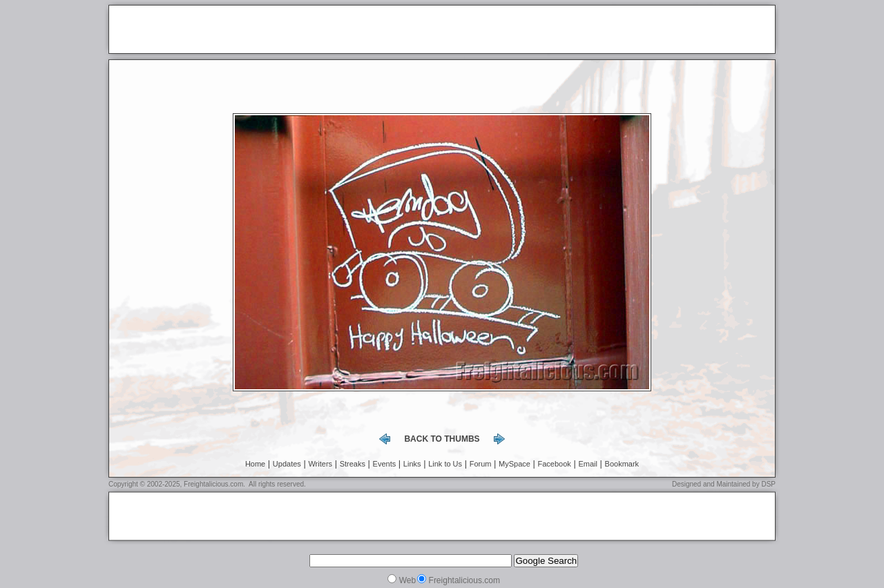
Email (588, 464)
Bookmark (622, 464)
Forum (481, 464)
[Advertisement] (276, 30)
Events (385, 464)
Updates (287, 464)
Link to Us (445, 464)
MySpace (515, 464)
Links (412, 464)
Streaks (353, 464)
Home (255, 464)
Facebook (555, 464)
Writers (320, 464)
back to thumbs (442, 439)
